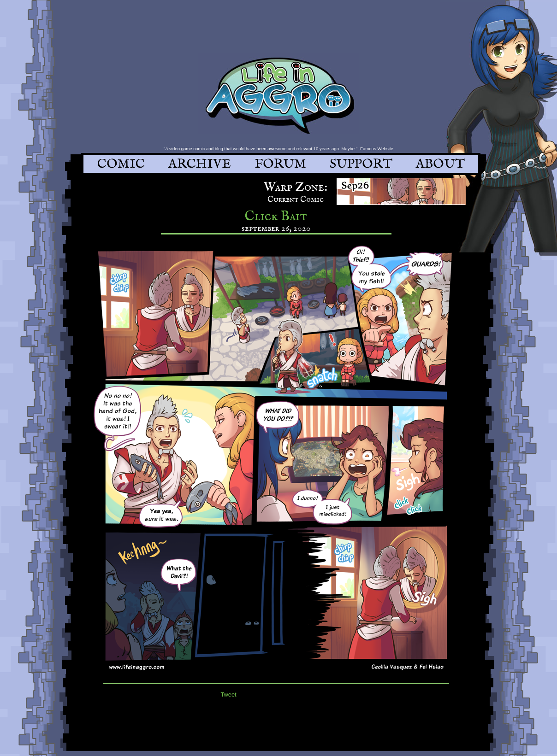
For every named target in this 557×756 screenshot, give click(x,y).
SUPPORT (361, 164)
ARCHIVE (200, 164)
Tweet (229, 694)
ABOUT (440, 164)
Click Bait (276, 217)
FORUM (280, 164)
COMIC (121, 164)
